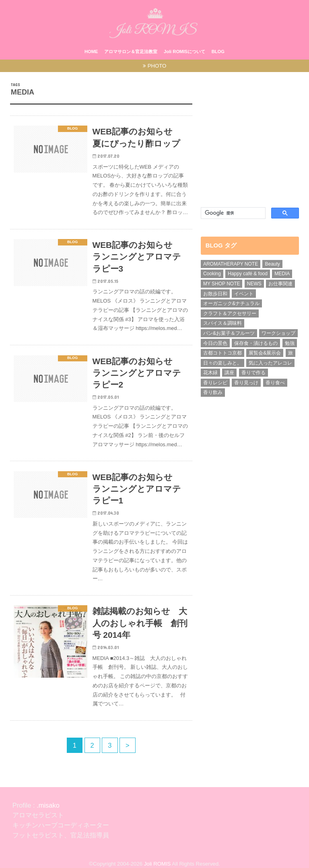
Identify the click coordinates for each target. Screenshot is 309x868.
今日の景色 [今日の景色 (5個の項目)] (215, 343)
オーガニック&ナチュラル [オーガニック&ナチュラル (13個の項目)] (231, 303)
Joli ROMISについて (184, 52)
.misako (47, 805)
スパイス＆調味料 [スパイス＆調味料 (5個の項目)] (222, 323)
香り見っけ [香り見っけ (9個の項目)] (246, 383)
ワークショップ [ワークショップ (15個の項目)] (278, 333)
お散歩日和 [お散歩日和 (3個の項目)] (215, 294)
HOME (91, 52)
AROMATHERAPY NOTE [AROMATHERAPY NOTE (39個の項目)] (231, 264)
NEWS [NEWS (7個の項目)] (254, 284)
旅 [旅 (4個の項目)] (290, 353)
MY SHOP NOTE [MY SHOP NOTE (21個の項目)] (222, 284)
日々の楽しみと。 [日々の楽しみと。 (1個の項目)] (222, 363)
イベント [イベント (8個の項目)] (244, 294)
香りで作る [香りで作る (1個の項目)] (253, 373)
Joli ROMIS (158, 864)
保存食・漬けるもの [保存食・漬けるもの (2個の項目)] (256, 343)
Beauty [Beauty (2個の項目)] (272, 264)
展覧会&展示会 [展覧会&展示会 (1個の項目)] (265, 353)
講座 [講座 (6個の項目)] (229, 373)
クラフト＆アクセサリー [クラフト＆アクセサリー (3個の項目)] (230, 313)
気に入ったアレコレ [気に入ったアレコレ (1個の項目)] (270, 363)
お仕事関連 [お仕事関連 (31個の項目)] (280, 284)
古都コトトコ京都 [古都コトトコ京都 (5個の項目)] (222, 353)
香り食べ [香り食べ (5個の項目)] (275, 383)
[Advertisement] (250, 140)
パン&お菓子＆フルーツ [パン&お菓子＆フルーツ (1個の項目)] (229, 333)
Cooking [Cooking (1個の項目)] (212, 274)
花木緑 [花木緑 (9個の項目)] (210, 373)
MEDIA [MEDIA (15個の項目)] (282, 274)
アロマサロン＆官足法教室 (131, 52)
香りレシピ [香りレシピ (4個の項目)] (215, 383)
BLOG (218, 52)
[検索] (231, 213)
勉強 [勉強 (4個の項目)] (290, 343)
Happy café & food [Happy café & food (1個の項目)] (248, 274)
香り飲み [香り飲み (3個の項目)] (213, 392)
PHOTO (157, 66)
